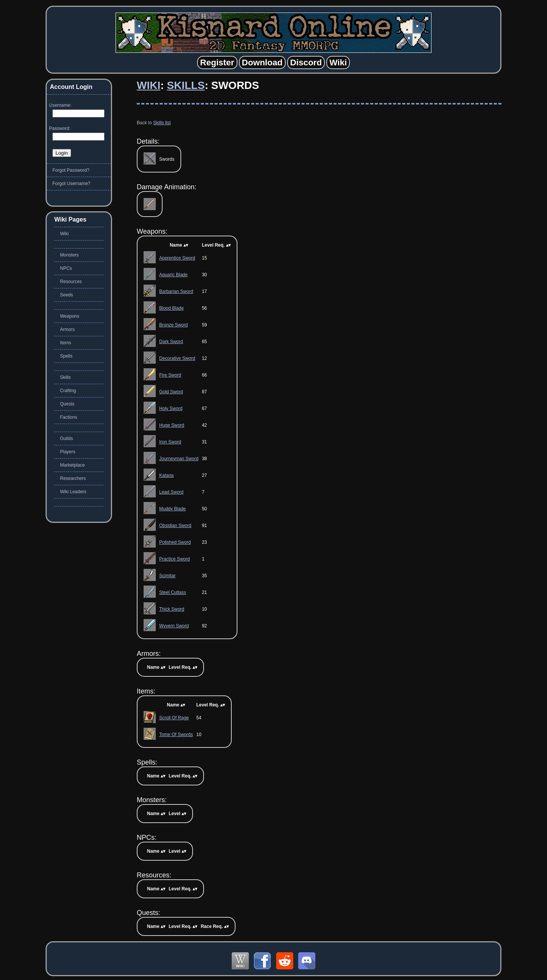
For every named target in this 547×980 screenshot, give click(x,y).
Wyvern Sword (174, 626)
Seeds (66, 295)
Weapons (70, 316)
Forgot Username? (71, 184)
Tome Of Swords (176, 735)
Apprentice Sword (177, 258)
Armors (67, 329)
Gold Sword (171, 392)
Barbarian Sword (176, 291)
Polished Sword (175, 542)
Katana (166, 475)
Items (66, 343)
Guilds (66, 439)
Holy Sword (171, 408)
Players (68, 452)
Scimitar (167, 576)
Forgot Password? (71, 170)
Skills (186, 85)
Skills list (162, 123)
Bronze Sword (173, 325)
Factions (69, 417)
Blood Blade (172, 308)
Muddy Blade (172, 509)
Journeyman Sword (179, 459)
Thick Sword (172, 609)
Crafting (68, 391)
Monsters (69, 255)
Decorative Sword (177, 358)
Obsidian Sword (175, 526)
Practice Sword (175, 559)
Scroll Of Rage (174, 718)
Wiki (149, 85)
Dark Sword (171, 342)
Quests (67, 404)
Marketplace (72, 465)
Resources (71, 282)
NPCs (66, 268)
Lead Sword (171, 492)
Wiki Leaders (73, 492)
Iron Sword (170, 442)
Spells (66, 356)
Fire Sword (170, 375)
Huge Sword (172, 425)
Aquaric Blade (173, 275)
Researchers (73, 478)
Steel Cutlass (173, 592)
